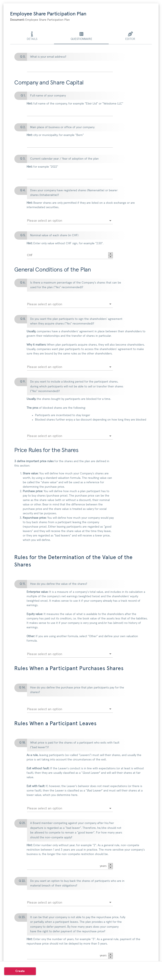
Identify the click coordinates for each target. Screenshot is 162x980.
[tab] (32, 37)
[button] (111, 254)
